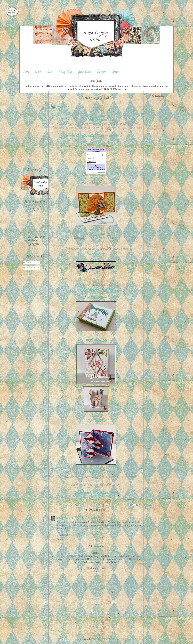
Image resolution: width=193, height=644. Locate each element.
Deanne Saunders (65, 518)
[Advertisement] (35, 128)
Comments (30, 268)
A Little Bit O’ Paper (79, 535)
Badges (38, 72)
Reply (60, 539)
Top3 (134, 502)
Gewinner (120, 502)
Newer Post (56, 632)
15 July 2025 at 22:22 (85, 518)
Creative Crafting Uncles (95, 37)
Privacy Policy (65, 72)
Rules (50, 72)
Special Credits (85, 72)
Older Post (136, 632)
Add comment (96, 546)
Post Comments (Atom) (104, 639)
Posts (27, 263)
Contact (115, 72)
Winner (138, 502)
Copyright (101, 72)
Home (26, 72)
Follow (35, 250)
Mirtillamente (96, 254)
